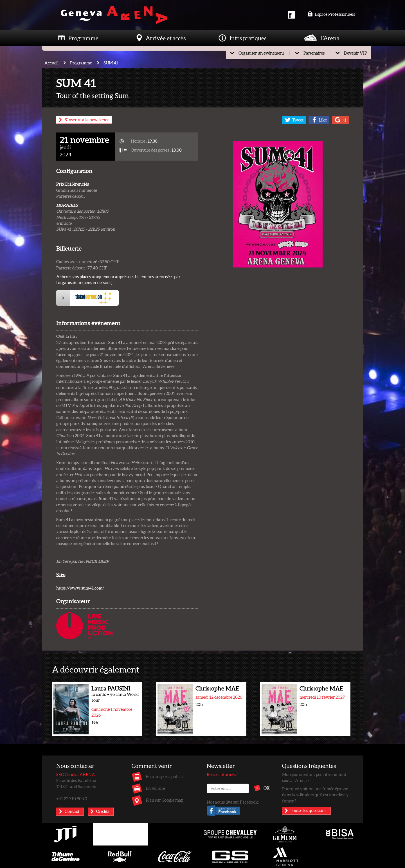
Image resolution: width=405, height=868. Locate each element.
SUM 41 (111, 63)
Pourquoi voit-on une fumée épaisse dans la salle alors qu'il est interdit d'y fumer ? (315, 795)
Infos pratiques (248, 38)
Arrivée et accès (166, 38)
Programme (83, 38)
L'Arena (330, 38)
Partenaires (314, 53)
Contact (72, 811)
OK (267, 788)
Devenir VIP (355, 53)
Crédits (103, 811)
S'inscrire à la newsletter (87, 120)
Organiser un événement (261, 53)
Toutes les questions (308, 810)
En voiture (155, 788)
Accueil (51, 63)
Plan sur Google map (165, 800)
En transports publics (165, 776)
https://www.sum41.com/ (80, 588)
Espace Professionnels (331, 14)
